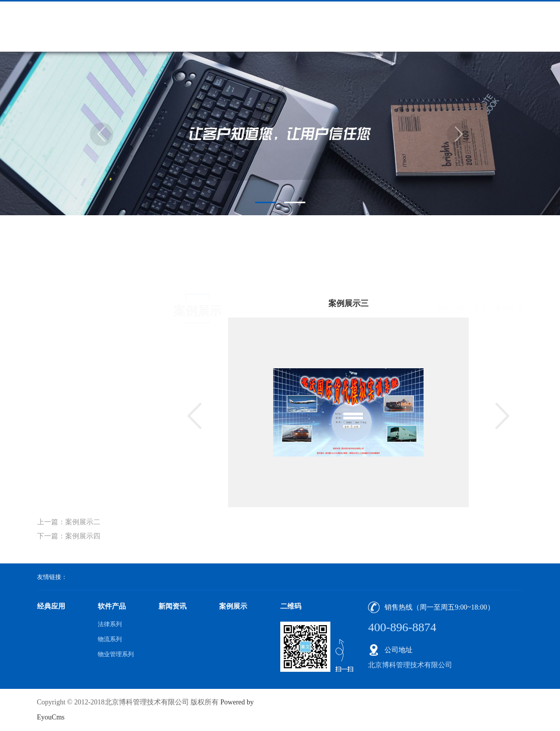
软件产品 (112, 606)
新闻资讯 (172, 606)
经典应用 (51, 606)
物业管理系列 (116, 654)
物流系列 (110, 639)
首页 (481, 271)
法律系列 (110, 624)
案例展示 (509, 271)
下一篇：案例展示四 (69, 536)
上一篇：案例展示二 (69, 522)
